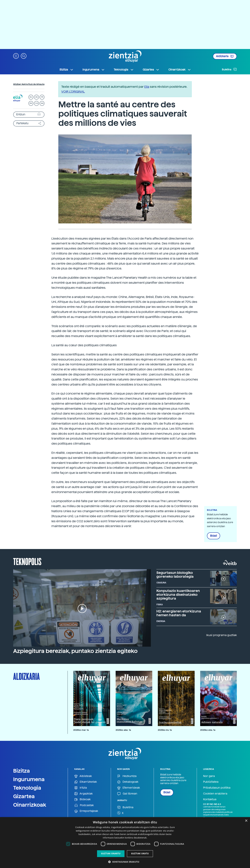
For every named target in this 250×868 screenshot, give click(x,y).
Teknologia (27, 788)
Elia (147, 87)
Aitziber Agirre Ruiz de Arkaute (29, 84)
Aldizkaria (225, 56)
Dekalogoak (128, 782)
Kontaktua (210, 799)
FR (42, 97)
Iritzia (81, 788)
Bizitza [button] (66, 70)
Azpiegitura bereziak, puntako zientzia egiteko (75, 651)
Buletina (229, 69)
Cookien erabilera (215, 794)
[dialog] (125, 843)
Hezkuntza (127, 776)
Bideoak (82, 799)
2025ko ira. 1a (165, 730)
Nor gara (209, 776)
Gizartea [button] (151, 70)
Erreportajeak (86, 811)
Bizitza (22, 771)
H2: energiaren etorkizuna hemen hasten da (179, 613)
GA (42, 103)
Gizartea (24, 796)
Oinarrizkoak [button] (180, 70)
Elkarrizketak (86, 782)
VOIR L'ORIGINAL (73, 91)
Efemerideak (129, 788)
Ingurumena (29, 779)
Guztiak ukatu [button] (140, 853)
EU (31, 97)
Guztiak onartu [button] (111, 853)
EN (31, 103)
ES (36, 97)
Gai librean (127, 794)
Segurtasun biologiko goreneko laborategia (175, 575)
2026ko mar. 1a (81, 730)
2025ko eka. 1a (208, 730)
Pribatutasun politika (217, 788)
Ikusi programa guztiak (222, 635)
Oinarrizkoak (30, 805)
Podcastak (84, 805)
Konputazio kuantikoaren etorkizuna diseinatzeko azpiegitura (178, 595)
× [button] (246, 821)
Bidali (214, 536)
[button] (16, 56)
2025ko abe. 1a (123, 730)
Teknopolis (27, 561)
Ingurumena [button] (94, 70)
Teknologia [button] (124, 70)
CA (37, 103)
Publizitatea (211, 782)
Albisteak (83, 776)
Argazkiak (84, 794)
